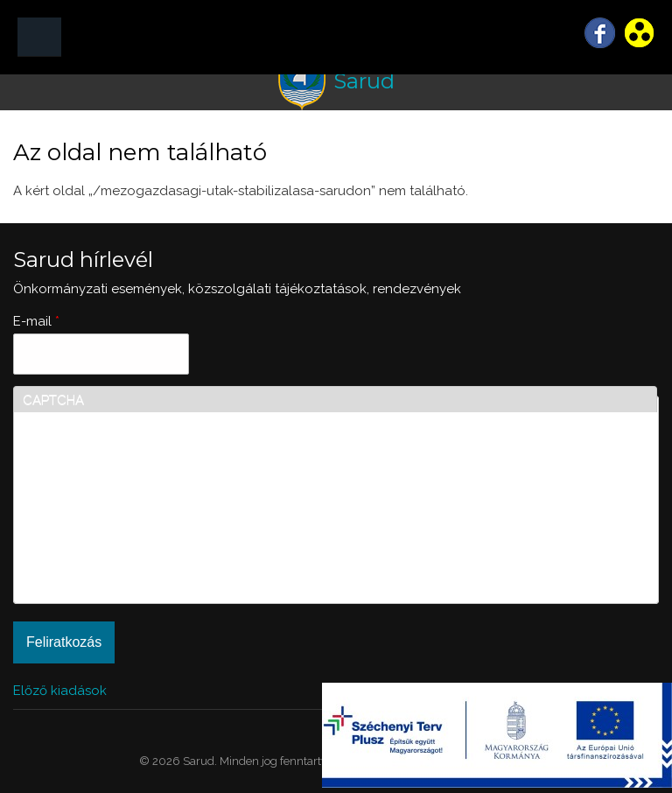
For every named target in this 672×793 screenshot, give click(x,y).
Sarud (364, 81)
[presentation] (94, 531)
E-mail (36, 321)
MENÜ (39, 37)
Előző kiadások (60, 691)
